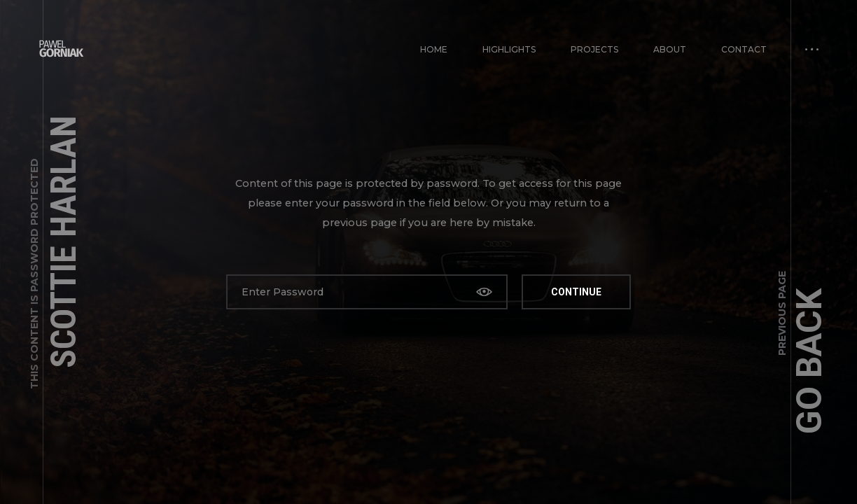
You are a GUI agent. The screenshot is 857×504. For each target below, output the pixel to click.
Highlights (509, 49)
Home (434, 49)
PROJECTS (594, 49)
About (670, 49)
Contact (744, 49)
